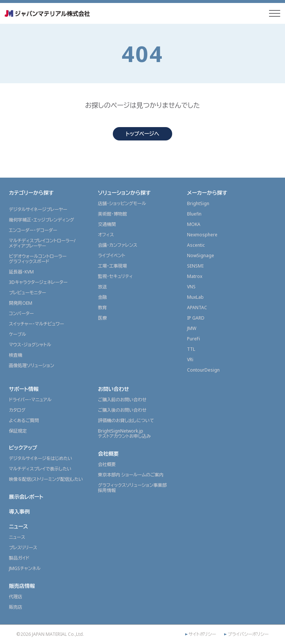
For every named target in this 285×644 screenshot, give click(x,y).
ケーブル (17, 334)
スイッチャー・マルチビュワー (36, 324)
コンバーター (21, 313)
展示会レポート (26, 497)
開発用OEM (21, 303)
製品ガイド (19, 558)
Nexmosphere (202, 235)
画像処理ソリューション (32, 365)
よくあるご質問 (24, 420)
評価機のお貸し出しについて (126, 420)
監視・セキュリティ (115, 276)
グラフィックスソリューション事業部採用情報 (132, 488)
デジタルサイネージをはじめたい (41, 458)
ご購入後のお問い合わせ (122, 410)
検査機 (16, 355)
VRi (190, 360)
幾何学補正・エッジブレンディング (42, 220)
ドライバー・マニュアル (30, 400)
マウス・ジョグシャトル (30, 345)
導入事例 (19, 512)
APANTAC (197, 308)
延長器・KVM (21, 272)
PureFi (194, 339)
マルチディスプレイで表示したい (40, 469)
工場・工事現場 (112, 266)
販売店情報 (22, 586)
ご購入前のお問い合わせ (122, 400)
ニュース (19, 526)
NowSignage (201, 255)
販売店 (16, 607)
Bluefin (194, 214)
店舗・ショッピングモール (122, 203)
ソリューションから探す (124, 193)
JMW (192, 328)
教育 (102, 308)
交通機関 (107, 224)
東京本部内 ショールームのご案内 (131, 475)
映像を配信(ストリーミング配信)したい (46, 479)
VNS (191, 287)
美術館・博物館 (112, 214)
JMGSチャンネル (25, 568)
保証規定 (18, 431)
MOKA (194, 224)
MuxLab (195, 297)
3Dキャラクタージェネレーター (38, 282)
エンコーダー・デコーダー (33, 230)
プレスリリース (23, 548)
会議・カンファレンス (118, 245)
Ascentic (196, 245)
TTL (191, 349)
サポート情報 (24, 389)
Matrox (195, 276)
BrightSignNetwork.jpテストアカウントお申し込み (124, 433)
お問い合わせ (114, 389)
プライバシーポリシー (248, 634)
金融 (102, 297)
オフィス (106, 235)
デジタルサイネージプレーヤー (38, 209)
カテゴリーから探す (31, 193)
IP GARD (196, 318)
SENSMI (195, 266)
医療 (102, 318)
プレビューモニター (27, 293)
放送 (102, 287)
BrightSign (198, 203)
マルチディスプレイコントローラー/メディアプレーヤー (42, 243)
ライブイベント (112, 255)
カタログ (17, 410)
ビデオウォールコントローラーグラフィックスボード (38, 259)
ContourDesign (203, 370)
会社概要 (108, 454)
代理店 (16, 597)
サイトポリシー (202, 634)
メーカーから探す (207, 193)
